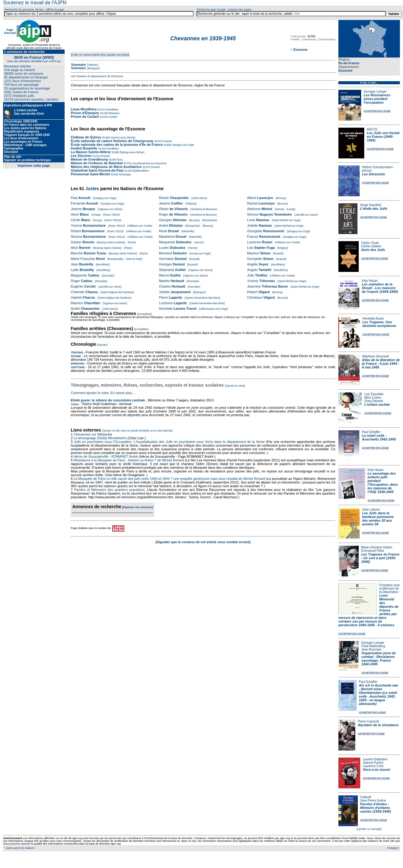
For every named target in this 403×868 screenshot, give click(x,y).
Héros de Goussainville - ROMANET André (106, 456)
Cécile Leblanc (371, 246)
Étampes (114, 113)
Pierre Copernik (368, 721)
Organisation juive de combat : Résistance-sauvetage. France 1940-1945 (379, 659)
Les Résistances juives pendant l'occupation (377, 99)
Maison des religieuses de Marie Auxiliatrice (106, 167)
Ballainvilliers (141, 171)
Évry (120, 160)
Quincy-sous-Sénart (123, 137)
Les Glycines (81, 156)
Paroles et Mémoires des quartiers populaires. (110, 490)
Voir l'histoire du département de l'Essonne (97, 76)
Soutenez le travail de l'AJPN (35, 3)
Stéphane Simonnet (376, 356)
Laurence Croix (373, 766)
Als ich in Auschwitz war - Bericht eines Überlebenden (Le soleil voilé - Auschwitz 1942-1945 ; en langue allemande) (379, 695)
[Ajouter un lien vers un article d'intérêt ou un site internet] (137, 431)
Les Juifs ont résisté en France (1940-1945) (383, 137)
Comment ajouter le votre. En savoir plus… (103, 393)
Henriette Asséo (373, 319)
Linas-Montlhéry (84, 109)
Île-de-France (349, 63)
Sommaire (78, 65)
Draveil (167, 141)
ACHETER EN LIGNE (377, 111)
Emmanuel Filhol (373, 551)
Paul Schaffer (371, 432)
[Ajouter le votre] (235, 386)
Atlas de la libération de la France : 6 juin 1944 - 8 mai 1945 (381, 364)
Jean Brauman (371, 649)
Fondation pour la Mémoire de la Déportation (390, 589)
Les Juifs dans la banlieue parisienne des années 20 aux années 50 (378, 519)
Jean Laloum (371, 510)
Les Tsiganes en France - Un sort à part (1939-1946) (380, 558)
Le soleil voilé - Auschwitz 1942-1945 (379, 437)
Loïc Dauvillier (374, 394)
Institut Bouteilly (84, 148)
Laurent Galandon (375, 759)
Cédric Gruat (370, 243)
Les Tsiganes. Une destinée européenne (379, 324)
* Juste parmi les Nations (19, 848)
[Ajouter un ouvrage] (369, 829)
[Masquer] (93, 68)
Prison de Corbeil (85, 117)
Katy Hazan (370, 281)
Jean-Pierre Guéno (373, 800)
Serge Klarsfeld (370, 205)
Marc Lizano (373, 398)
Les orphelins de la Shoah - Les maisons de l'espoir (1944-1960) (380, 288)
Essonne (345, 70)
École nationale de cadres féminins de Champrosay (112, 141)
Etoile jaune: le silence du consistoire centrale (108, 400)
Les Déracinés (374, 174)
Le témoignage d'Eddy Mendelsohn (100, 438)
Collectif (366, 797)
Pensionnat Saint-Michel (90, 174)
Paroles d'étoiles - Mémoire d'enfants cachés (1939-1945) (376, 808)
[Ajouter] (102, 345)
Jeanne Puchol (373, 763)
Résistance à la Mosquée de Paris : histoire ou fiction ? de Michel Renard (129, 460)
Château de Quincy (86, 137)
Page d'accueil (10, 31)
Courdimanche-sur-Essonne (149, 163)
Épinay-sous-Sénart (132, 152)
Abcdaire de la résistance (378, 725)
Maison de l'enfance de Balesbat (97, 163)
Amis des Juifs (373, 250)
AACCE (372, 129)
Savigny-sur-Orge (183, 145)
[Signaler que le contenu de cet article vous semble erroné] (203, 542)
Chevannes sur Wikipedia (93, 434)
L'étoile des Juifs (374, 209)
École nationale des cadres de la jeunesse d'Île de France (117, 145)
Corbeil (112, 117)
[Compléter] (144, 314)
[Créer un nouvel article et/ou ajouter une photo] (100, 55)
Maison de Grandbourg (89, 159)
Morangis (125, 174)
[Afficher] (92, 65)
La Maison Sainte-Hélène (91, 152)
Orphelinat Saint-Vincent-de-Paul (97, 170)
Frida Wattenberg (373, 646)
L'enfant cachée (377, 404)
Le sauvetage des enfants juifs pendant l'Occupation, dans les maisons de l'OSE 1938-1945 (383, 483)
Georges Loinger (375, 92)
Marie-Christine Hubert (377, 547)
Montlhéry (112, 109)
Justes (92, 189)
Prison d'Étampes (85, 113)
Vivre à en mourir (376, 770)
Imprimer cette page (34, 165)
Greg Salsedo (374, 401)
